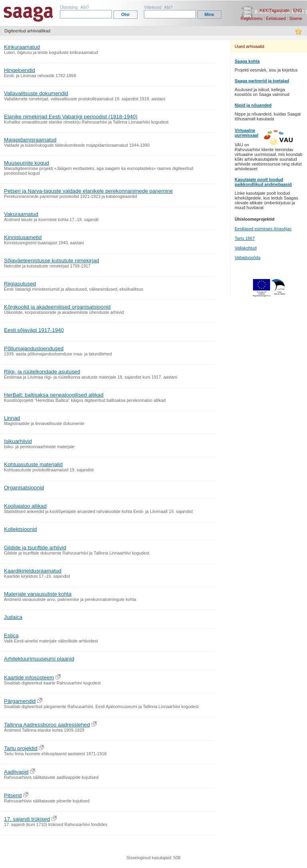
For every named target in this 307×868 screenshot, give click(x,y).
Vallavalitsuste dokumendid (36, 93)
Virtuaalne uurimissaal (246, 133)
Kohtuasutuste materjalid (33, 464)
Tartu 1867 (245, 238)
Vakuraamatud (21, 214)
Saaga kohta (247, 61)
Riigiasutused (20, 284)
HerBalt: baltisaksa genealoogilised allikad (54, 395)
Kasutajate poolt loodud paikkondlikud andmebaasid (263, 182)
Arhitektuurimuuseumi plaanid (39, 659)
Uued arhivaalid (249, 46)
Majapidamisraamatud (30, 140)
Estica (11, 636)
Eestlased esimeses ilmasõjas (263, 229)
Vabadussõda (247, 257)
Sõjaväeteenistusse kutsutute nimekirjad (52, 260)
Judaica (13, 617)
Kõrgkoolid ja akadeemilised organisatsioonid (57, 307)
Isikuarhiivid (18, 441)
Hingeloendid (20, 70)
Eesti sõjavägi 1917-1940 (34, 330)
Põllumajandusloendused (34, 348)
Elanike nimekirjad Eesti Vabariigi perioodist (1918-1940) (71, 117)
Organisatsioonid (24, 488)
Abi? (85, 7)
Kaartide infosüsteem (29, 677)
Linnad (12, 418)
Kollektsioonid (20, 529)
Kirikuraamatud (22, 47)
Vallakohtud (246, 248)
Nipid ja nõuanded (253, 105)
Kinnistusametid (23, 237)
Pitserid (13, 795)
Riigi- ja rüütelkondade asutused (42, 372)
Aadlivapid (16, 772)
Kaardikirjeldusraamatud (33, 571)
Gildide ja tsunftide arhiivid (35, 548)
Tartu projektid (21, 748)
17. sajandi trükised (27, 819)
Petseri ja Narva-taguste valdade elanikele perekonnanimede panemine (88, 191)
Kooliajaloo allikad (25, 506)
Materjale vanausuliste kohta (38, 594)
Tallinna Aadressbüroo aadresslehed (47, 725)
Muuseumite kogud (27, 163)
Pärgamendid (20, 701)
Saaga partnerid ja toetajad (262, 81)
